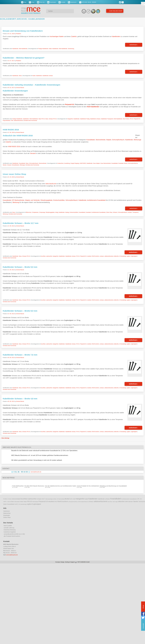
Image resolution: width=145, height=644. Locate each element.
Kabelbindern (116, 36)
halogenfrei (70, 119)
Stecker (5, 165)
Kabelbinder (15, 49)
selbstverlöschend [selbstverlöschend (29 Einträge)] (100, 501)
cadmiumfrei (49, 256)
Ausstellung (67, 163)
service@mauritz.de (36, 472)
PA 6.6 (131, 119)
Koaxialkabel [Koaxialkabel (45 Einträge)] (116, 499)
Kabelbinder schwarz (48, 76)
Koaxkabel (121, 163)
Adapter (109, 140)
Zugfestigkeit (134, 256)
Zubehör (74, 36)
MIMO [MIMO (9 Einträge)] (22, 502)
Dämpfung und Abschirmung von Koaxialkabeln (113, 486)
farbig (57, 212)
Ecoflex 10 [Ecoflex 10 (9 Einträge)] (55, 499)
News (20, 76)
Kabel (50, 49)
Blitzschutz (29, 212)
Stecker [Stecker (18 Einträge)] (136, 502)
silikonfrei (116, 256)
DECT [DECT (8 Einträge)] (44, 499)
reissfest (89, 256)
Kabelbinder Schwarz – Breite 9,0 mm (20, 267)
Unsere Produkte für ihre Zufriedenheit (88, 486)
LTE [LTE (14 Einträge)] (138, 499)
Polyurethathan (7, 121)
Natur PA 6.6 (42, 119)
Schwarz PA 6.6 (53, 119)
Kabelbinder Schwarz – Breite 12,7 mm (21, 223)
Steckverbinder (101, 140)
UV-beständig (123, 256)
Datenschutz (7, 513)
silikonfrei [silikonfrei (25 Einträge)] (121, 501)
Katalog (67, 212)
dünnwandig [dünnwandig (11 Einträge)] (49, 499)
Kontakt (62, 2)
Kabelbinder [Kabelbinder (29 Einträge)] (93, 499)
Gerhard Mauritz (20, 88)
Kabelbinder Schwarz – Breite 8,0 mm (20, 311)
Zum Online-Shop (116, 11)
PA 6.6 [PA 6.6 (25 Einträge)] (30, 501)
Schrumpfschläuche (133, 163)
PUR (12, 121)
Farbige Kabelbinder (43, 49)
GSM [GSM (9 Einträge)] (74, 499)
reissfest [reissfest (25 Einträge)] (51, 501)
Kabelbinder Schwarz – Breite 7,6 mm (20, 355)
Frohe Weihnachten (18, 486)
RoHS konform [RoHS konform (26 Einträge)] (63, 501)
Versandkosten (15, 165)
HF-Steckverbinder (18, 200)
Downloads (52, 2)
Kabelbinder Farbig (85, 119)
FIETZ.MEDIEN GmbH (83, 562)
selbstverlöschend (18, 121)
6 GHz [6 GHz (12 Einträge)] (5, 499)
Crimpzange (42, 212)
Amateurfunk (60, 163)
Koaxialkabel (91, 140)
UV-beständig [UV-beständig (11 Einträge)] (22, 504)
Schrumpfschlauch (118, 140)
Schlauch (115, 212)
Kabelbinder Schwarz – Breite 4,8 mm (20, 399)
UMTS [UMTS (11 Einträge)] (16, 504)
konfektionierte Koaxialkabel (96, 200)
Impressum (72, 2)
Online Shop (109, 212)
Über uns (41, 2)
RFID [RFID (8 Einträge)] (56, 502)
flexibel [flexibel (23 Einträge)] (67, 499)
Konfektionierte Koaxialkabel (99, 212)
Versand (33, 153)
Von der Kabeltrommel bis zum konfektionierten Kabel (60, 486)
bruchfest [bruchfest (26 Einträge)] (24, 499)
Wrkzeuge (22, 165)
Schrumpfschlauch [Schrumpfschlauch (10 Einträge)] (83, 502)
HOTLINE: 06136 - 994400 (88, 2)
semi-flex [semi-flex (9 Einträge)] (110, 502)
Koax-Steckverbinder (106, 163)
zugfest (128, 256)
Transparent (135, 212)
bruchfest (43, 256)
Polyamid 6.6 (137, 119)
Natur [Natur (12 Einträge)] (25, 502)
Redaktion (18, 34)
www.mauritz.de (51, 184)
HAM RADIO (83, 163)
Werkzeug (16, 202)
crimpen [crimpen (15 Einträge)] (39, 499)
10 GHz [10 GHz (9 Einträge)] (9, 499)
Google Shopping (75, 163)
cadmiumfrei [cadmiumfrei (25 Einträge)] (32, 499)
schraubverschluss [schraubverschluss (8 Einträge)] (73, 502)
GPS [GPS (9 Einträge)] (71, 499)
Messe (126, 163)
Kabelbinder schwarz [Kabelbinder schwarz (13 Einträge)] (104, 499)
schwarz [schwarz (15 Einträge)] (91, 502)
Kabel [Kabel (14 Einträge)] (86, 499)
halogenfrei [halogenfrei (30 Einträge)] (80, 499)
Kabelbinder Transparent (107, 119)
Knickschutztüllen (59, 200)
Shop (32, 2)
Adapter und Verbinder (32, 200)
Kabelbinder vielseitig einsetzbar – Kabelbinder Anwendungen (31, 85)
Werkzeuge (137, 140)
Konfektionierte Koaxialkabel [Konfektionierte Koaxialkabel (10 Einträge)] (129, 499)
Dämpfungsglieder (46, 200)
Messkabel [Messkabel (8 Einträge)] (17, 502)
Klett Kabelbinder (23, 49)
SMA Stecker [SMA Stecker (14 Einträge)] (129, 502)
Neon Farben (126, 119)
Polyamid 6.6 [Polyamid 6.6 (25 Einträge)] (43, 501)
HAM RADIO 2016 (11, 130)
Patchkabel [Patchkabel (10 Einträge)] (35, 502)
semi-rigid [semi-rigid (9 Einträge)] (115, 502)
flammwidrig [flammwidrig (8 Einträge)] (61, 499)
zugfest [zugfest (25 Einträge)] (29, 504)
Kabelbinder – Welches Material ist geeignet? (24, 58)
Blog (24, 2)
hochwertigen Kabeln (57, 36)
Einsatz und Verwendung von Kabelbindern (23, 31)
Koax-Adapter (96, 163)
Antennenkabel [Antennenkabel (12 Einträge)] (16, 499)
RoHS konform (96, 256)
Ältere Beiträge (5, 438)
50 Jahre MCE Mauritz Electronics (34, 486)
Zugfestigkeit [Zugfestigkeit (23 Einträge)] (36, 504)
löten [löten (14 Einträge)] (13, 502)
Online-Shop (7, 517)
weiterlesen (134, 45)
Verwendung (71, 49)
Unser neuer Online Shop (14, 174)
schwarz (130, 212)
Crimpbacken (35, 212)
